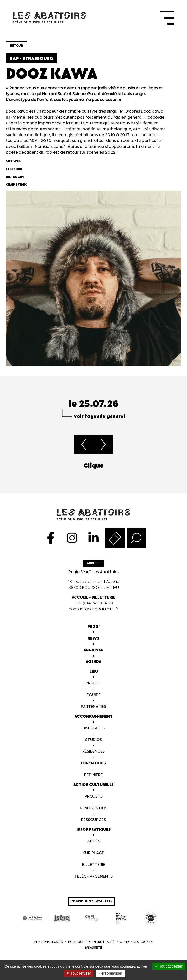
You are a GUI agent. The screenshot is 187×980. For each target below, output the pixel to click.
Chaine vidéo (17, 188)
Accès (94, 845)
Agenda (93, 665)
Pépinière (93, 778)
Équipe (94, 698)
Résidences (93, 755)
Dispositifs (94, 732)
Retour (17, 49)
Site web (13, 165)
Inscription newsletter (92, 905)
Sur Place (93, 856)
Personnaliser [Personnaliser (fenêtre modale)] (111, 973)
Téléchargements (94, 880)
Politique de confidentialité (91, 945)
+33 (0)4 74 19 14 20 (93, 607)
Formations (93, 767)
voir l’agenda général (99, 420)
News (93, 642)
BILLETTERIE (103, 601)
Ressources (93, 823)
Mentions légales (49, 945)
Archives (93, 654)
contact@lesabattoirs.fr (94, 613)
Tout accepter (169, 966)
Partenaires (93, 710)
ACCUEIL (80, 601)
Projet (93, 687)
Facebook (14, 173)
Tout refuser (79, 973)
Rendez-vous (93, 812)
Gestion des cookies (136, 945)
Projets (94, 800)
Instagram (15, 180)
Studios (93, 743)
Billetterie (94, 868)
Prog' (94, 630)
